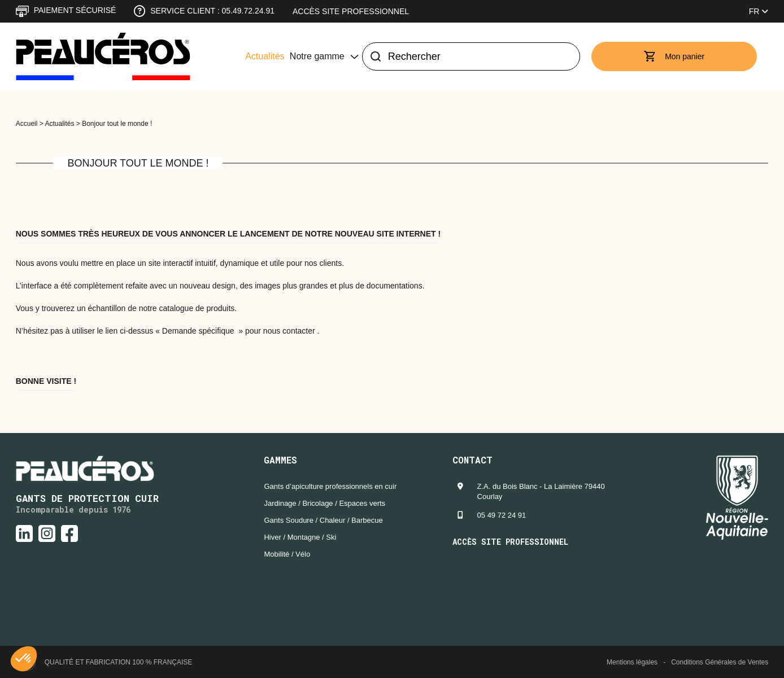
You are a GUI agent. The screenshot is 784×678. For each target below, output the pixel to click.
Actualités (265, 56)
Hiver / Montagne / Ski (300, 537)
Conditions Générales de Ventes (720, 662)
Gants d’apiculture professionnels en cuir (330, 486)
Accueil (27, 124)
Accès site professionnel (351, 11)
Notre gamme (317, 56)
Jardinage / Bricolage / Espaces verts (325, 503)
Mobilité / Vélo (287, 554)
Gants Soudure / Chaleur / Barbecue (323, 520)
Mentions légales (632, 662)
